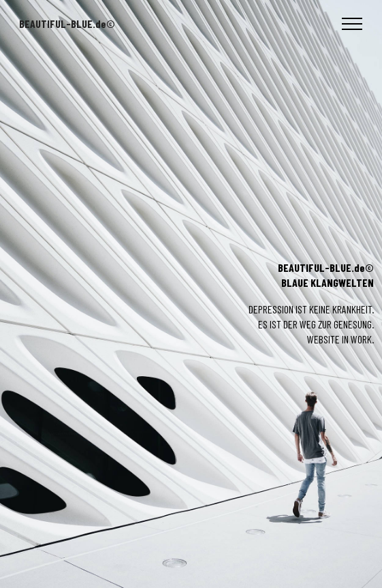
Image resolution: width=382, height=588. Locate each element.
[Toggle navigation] (352, 24)
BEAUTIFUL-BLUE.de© (67, 24)
